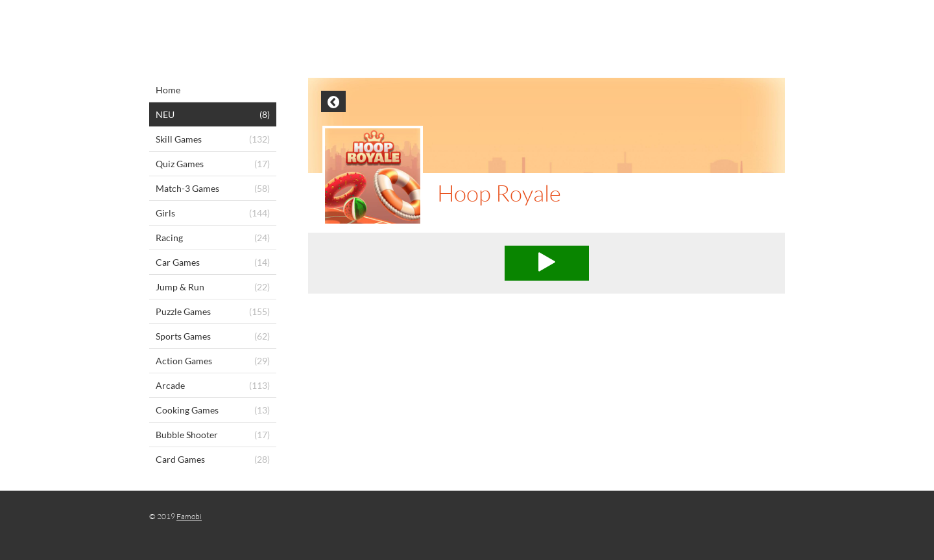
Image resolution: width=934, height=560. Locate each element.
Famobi (189, 516)
